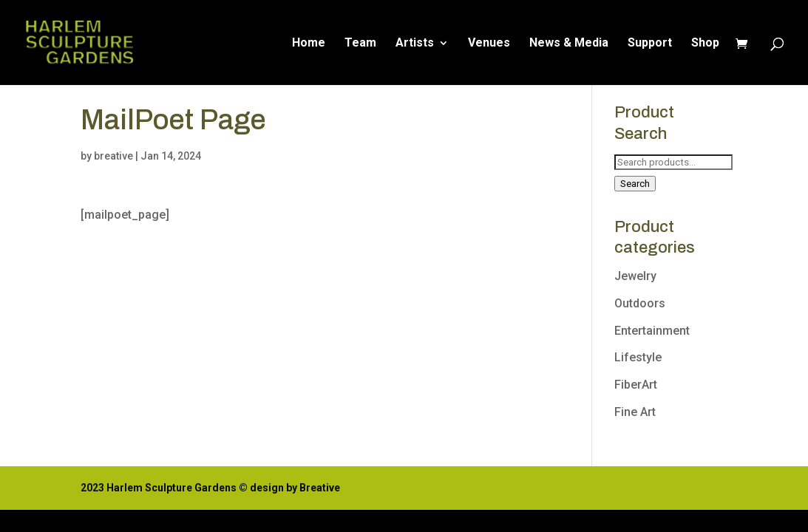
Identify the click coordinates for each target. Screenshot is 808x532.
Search (635, 184)
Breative (320, 488)
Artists (415, 44)
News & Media (569, 44)
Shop (705, 44)
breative (113, 156)
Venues (489, 44)
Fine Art (635, 412)
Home (309, 44)
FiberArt (636, 385)
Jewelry (635, 276)
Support (650, 44)
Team (360, 44)
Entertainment (652, 331)
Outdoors (640, 303)
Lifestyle (638, 357)
